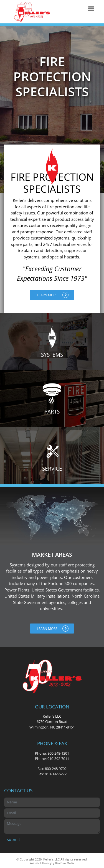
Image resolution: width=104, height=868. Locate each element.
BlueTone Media (65, 863)
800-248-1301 (58, 753)
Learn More (53, 295)
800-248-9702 (56, 769)
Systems (52, 342)
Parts (52, 399)
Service (52, 456)
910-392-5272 (56, 774)
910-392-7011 (58, 759)
